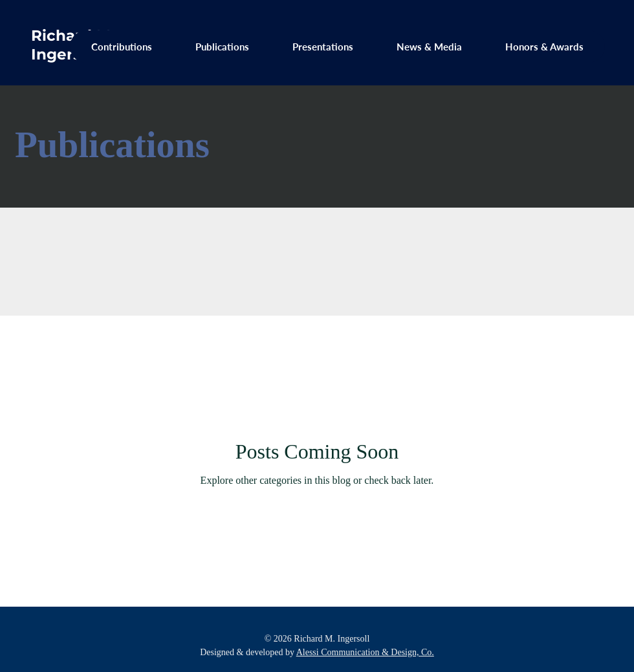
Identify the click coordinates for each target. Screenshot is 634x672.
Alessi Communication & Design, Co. (365, 652)
